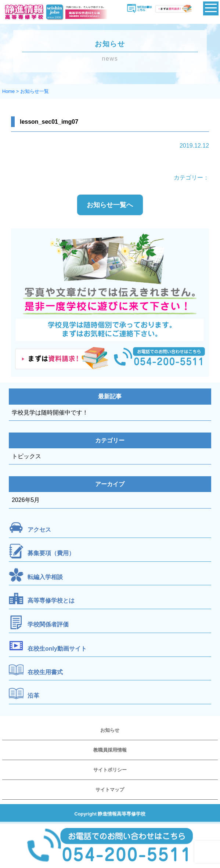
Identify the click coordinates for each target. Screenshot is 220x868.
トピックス (26, 456)
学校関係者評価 (48, 624)
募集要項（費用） (51, 554)
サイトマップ (110, 790)
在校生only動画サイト (57, 648)
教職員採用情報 (110, 750)
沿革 (33, 696)
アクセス (39, 530)
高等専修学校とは (51, 601)
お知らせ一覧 (35, 91)
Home (8, 91)
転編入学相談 (45, 577)
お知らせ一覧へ (110, 205)
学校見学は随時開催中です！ (50, 413)
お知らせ (110, 730)
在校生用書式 (45, 672)
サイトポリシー (110, 770)
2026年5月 (26, 500)
